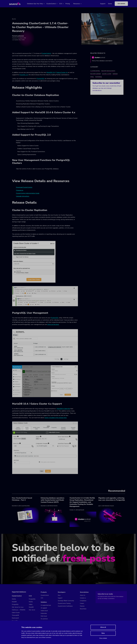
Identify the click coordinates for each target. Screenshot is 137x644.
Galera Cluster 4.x (62, 73)
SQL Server (32, 610)
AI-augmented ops (46, 605)
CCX (63, 4)
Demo (107, 4)
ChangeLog (20, 191)
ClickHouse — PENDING (19, 610)
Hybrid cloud (44, 611)
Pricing (70, 4)
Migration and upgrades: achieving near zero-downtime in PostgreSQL (112, 499)
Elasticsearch (15, 618)
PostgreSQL (41, 79)
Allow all (103, 627)
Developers (62, 592)
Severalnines (84, 592)
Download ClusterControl (24, 188)
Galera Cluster (107, 74)
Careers (82, 603)
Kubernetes (44, 613)
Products (44, 592)
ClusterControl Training (64, 603)
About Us (83, 595)
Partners (82, 606)
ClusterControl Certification (65, 606)
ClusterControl (53, 4)
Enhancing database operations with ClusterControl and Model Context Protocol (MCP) (53, 500)
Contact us (83, 598)
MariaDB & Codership (63, 409)
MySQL (92, 77)
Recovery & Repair (95, 74)
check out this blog (53, 325)
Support (100, 4)
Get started (119, 4)
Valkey (31, 604)
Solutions (44, 602)
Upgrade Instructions (23, 197)
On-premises (44, 619)
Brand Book (83, 609)
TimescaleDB (15, 615)
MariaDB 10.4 (51, 73)
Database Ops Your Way (37, 4)
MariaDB (115, 74)
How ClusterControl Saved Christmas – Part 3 (22, 499)
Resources (79, 4)
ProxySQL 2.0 (24, 75)
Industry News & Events (108, 71)
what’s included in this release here (56, 418)
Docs (59, 595)
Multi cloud (44, 616)
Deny (103, 633)
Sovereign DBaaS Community (66, 601)
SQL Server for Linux (18, 607)
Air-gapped (44, 608)
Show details (103, 638)
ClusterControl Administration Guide (28, 194)
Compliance (83, 601)
